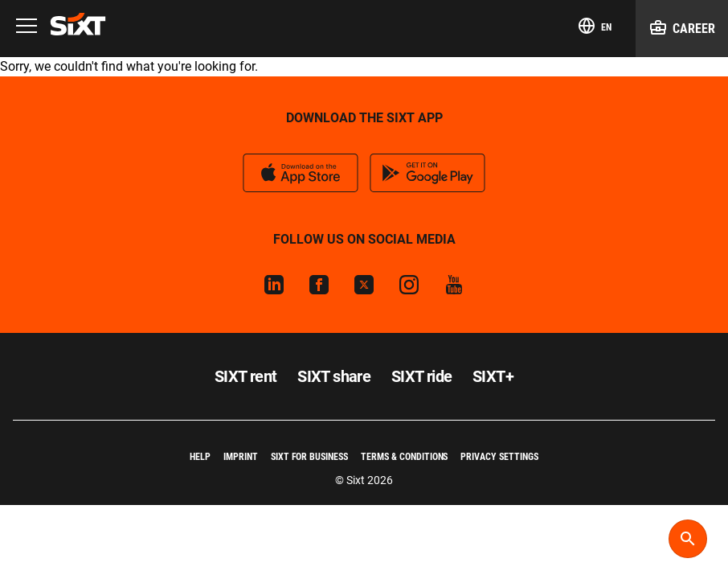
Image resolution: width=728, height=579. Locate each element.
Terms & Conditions (404, 457)
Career (682, 27)
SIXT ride (422, 376)
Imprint (241, 457)
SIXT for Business (309, 457)
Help (200, 457)
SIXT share (334, 376)
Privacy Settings (499, 457)
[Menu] (27, 27)
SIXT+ (493, 376)
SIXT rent (246, 376)
